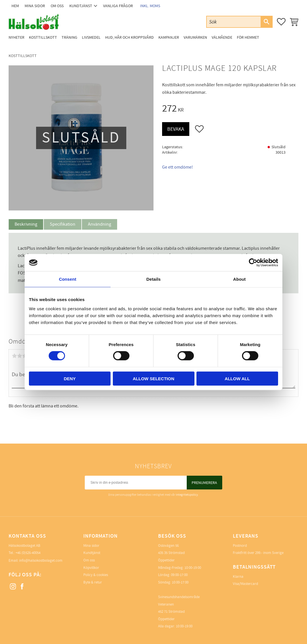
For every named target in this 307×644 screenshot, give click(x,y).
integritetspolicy (187, 495)
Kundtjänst (92, 553)
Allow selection (154, 378)
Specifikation (63, 224)
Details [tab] (153, 279)
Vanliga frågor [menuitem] (118, 6)
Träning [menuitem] (69, 37)
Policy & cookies (96, 575)
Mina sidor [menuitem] (35, 6)
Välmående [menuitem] (222, 37)
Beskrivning (26, 224)
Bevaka (176, 129)
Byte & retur (93, 582)
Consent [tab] (68, 279)
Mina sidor (91, 546)
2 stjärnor (19, 356)
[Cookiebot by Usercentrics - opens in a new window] (253, 263)
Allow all (237, 378)
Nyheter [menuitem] (16, 37)
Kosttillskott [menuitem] (43, 37)
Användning (100, 224)
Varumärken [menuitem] (195, 37)
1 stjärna (14, 356)
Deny (70, 378)
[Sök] (266, 22)
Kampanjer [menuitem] (169, 37)
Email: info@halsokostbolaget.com (36, 561)
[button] (281, 22)
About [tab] (239, 279)
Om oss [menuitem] (57, 6)
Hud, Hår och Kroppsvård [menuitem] (129, 37)
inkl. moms (150, 6)
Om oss (89, 560)
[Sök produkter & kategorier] (234, 22)
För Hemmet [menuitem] (248, 37)
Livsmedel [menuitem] (91, 37)
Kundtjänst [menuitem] (81, 6)
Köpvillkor (91, 568)
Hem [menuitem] (15, 6)
